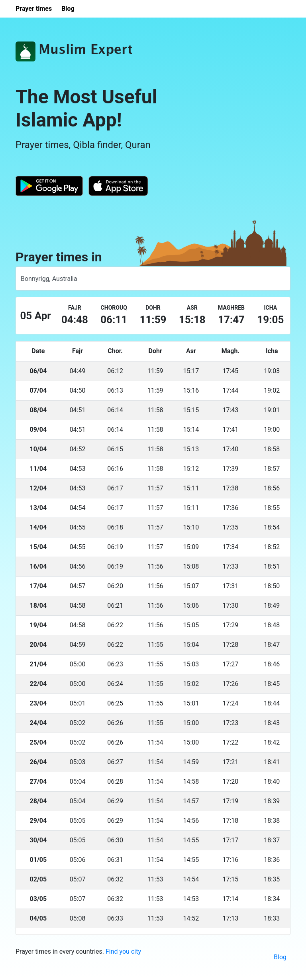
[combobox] (153, 279)
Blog (280, 957)
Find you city (123, 951)
